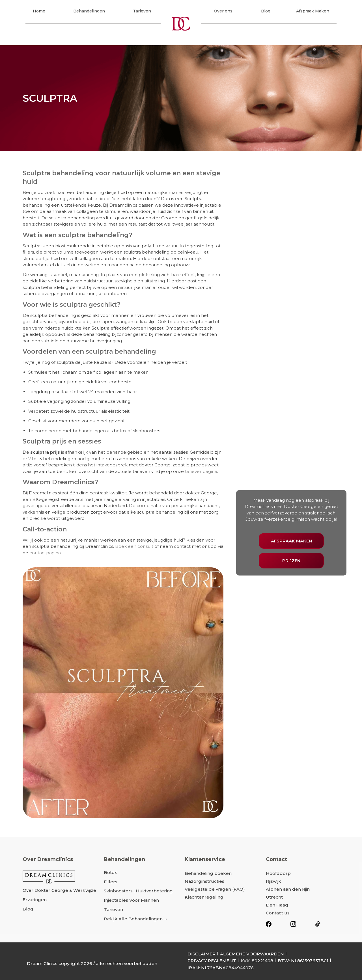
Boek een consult (134, 546)
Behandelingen (89, 12)
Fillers (111, 882)
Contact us (278, 913)
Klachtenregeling (204, 897)
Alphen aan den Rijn (288, 889)
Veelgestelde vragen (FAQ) (215, 889)
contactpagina (45, 553)
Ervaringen (35, 900)
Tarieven (142, 12)
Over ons (223, 12)
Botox (110, 872)
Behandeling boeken (208, 873)
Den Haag (277, 905)
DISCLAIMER (202, 954)
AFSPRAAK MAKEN (291, 541)
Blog (266, 12)
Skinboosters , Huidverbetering (138, 891)
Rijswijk (273, 881)
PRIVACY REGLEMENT (212, 961)
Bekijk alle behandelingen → (136, 919)
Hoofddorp (278, 873)
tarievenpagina (201, 471)
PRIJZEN (291, 561)
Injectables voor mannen (131, 900)
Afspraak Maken (313, 12)
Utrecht (274, 897)
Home (39, 12)
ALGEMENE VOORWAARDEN (252, 954)
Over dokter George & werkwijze (59, 890)
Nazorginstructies (204, 881)
